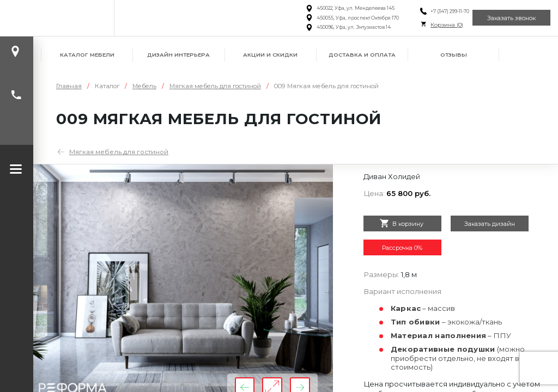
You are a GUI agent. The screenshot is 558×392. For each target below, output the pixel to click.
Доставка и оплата (362, 55)
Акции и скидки (270, 55)
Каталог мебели (87, 55)
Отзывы (454, 55)
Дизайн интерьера (178, 55)
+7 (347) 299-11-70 (438, 11)
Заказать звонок (507, 18)
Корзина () (435, 25)
